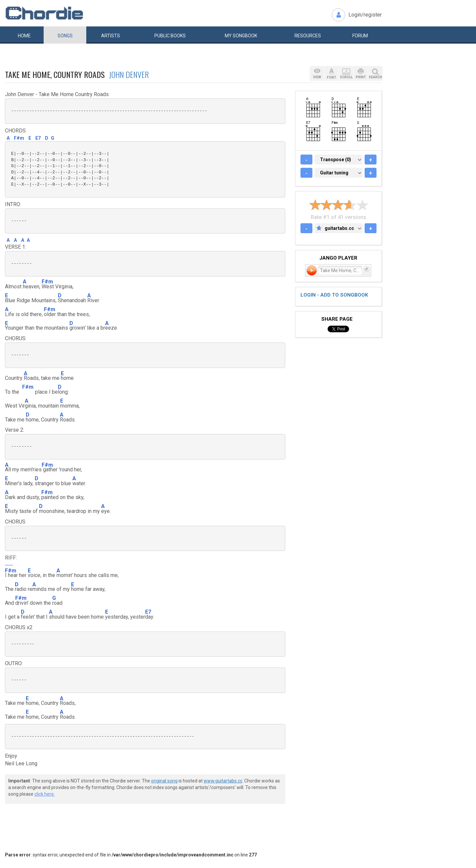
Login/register (365, 15)
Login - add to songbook (334, 295)
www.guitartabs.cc (223, 781)
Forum (360, 36)
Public (170, 36)
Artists (111, 36)
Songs (65, 36)
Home (24, 36)
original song (164, 781)
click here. (45, 794)
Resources (308, 36)
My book (241, 36)
